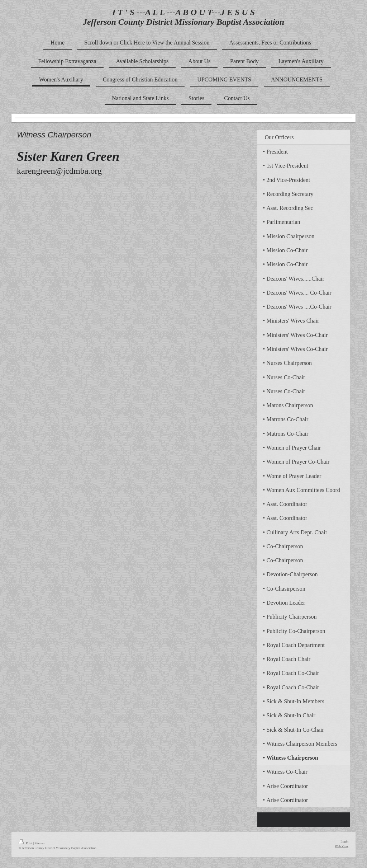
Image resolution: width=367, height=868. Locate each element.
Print (26, 843)
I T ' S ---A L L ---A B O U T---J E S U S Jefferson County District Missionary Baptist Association (183, 17)
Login (344, 841)
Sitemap (40, 843)
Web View (342, 846)
